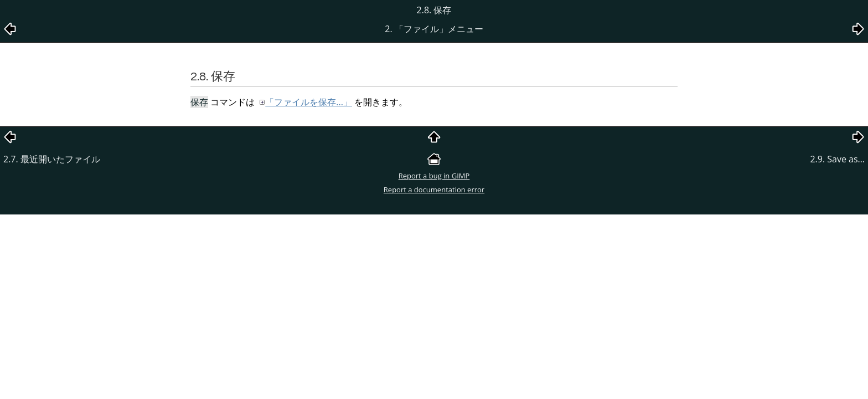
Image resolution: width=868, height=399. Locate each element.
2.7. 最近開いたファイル (52, 159)
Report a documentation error (434, 190)
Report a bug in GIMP (434, 176)
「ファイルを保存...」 (309, 102)
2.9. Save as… (837, 159)
